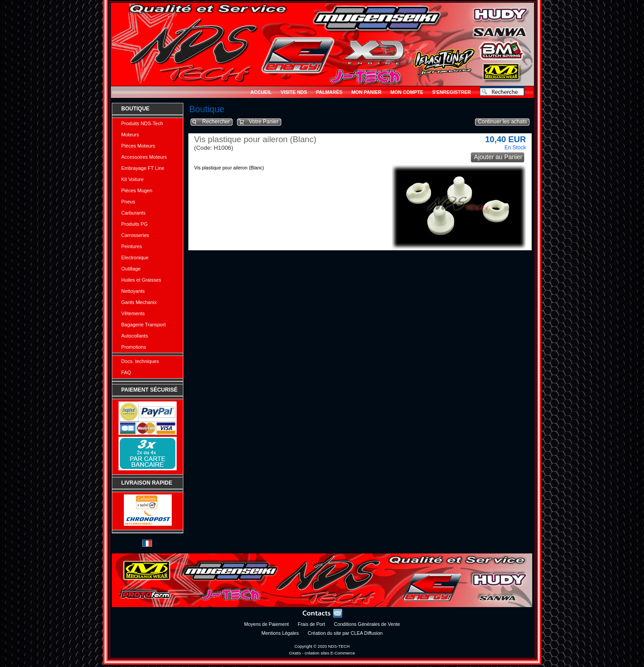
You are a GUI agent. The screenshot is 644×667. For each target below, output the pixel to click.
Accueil (261, 92)
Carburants (133, 213)
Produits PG (134, 224)
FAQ (126, 372)
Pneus (128, 202)
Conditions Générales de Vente (367, 624)
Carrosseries (135, 235)
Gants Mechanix (139, 302)
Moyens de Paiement (267, 624)
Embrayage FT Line (143, 168)
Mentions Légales (280, 633)
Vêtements (133, 313)
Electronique (135, 258)
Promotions (134, 347)
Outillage (131, 269)
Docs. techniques (140, 361)
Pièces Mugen (137, 190)
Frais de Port (311, 624)
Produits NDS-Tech (142, 123)
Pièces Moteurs (138, 146)
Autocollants (135, 336)
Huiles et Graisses (141, 280)
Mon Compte (407, 92)
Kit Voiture (132, 179)
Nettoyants (133, 291)
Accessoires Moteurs (144, 157)
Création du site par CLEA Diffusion (345, 633)
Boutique (135, 109)
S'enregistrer (451, 92)
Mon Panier (366, 92)
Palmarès (329, 92)
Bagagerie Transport (144, 325)
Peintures (131, 246)
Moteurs (130, 135)
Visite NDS (294, 92)
